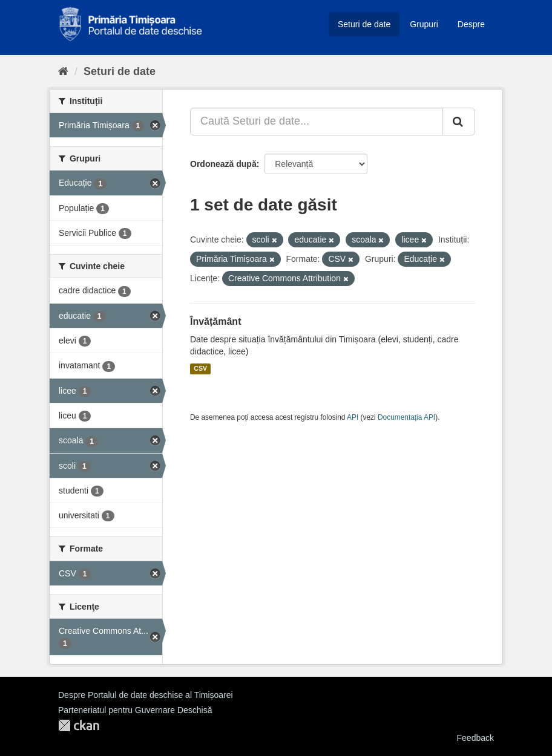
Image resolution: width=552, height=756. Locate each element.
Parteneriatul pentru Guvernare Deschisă (135, 710)
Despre (471, 24)
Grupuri (424, 24)
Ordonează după (223, 164)
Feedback (475, 738)
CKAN (79, 725)
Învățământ (215, 321)
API (353, 417)
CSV (200, 369)
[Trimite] (459, 122)
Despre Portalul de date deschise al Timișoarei (146, 695)
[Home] (63, 71)
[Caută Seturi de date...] (317, 122)
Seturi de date (364, 24)
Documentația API (406, 417)
